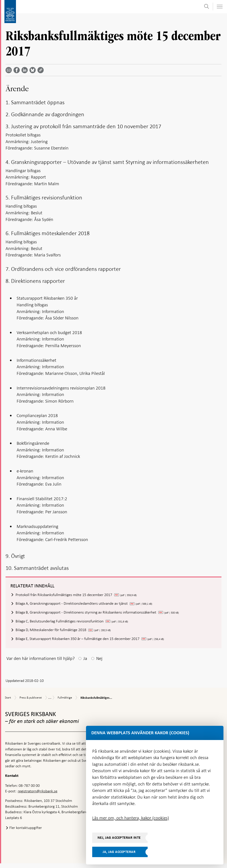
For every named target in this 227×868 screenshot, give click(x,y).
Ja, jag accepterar (119, 852)
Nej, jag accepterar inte (119, 838)
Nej (99, 663)
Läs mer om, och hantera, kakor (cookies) (131, 818)
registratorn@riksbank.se (38, 796)
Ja (85, 663)
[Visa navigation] (219, 7)
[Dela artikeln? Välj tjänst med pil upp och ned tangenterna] (25, 70)
